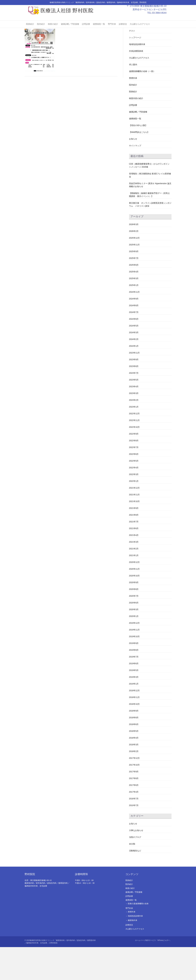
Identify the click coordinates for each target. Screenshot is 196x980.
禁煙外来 (133, 111)
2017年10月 (134, 798)
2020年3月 (134, 642)
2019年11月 (134, 662)
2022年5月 (134, 494)
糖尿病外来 (133, 953)
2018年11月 (134, 730)
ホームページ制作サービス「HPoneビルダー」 (153, 973)
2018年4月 (134, 771)
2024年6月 (134, 352)
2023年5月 (134, 413)
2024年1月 (134, 379)
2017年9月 (134, 804)
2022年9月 (134, 467)
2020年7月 (134, 629)
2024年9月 (134, 331)
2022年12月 (134, 446)
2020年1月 (134, 649)
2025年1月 (134, 318)
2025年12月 (134, 271)
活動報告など (135, 883)
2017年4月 (134, 825)
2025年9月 (134, 284)
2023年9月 (134, 392)
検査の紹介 (53, 29)
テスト (132, 64)
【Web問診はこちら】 (139, 165)
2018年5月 (134, 764)
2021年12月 (134, 521)
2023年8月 (134, 399)
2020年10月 (134, 608)
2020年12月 (134, 595)
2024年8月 (134, 338)
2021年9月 (134, 541)
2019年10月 (134, 669)
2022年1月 (134, 514)
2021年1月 (134, 588)
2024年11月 (134, 325)
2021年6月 (134, 561)
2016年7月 (134, 831)
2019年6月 (134, 696)
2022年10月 (134, 460)
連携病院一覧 (99, 29)
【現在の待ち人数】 (138, 158)
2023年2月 (134, 433)
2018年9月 (134, 744)
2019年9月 (134, 676)
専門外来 (112, 29)
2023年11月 (134, 386)
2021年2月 (134, 581)
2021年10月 (134, 534)
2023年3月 (134, 426)
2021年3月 (134, 575)
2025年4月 (134, 304)
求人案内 (133, 97)
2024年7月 (134, 345)
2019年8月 (134, 683)
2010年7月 (134, 838)
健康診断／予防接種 (70, 29)
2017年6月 (134, 818)
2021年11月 (134, 527)
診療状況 (123, 29)
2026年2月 (134, 264)
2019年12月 (134, 656)
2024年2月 (134, 372)
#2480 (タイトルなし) (139, 57)
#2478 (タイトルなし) (139, 50)
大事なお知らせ (136, 863)
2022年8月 (134, 473)
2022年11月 (134, 453)
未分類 (132, 877)
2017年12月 (134, 791)
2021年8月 (134, 548)
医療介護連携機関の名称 (138, 937)
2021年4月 (134, 568)
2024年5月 (134, 358)
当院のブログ (135, 870)
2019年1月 (134, 717)
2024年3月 (134, 365)
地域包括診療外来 (137, 77)
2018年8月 (134, 750)
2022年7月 (134, 480)
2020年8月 (134, 622)
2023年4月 (134, 419)
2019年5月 (134, 703)
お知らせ (133, 172)
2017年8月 (134, 811)
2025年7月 (134, 291)
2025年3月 (134, 311)
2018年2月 (134, 784)
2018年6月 (134, 757)
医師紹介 (30, 29)
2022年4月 (134, 500)
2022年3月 (134, 507)
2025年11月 (134, 277)
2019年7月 (134, 690)
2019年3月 (134, 710)
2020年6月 (134, 635)
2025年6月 (134, 298)
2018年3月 (134, 777)
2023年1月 (134, 440)
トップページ (135, 70)
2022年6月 (134, 487)
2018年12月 (134, 723)
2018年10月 (134, 737)
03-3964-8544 (162, 18)
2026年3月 (134, 257)
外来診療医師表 (136, 84)
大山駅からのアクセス (140, 29)
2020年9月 (134, 615)
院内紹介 (41, 29)
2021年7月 (134, 554)
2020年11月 (134, 602)
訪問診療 (86, 29)
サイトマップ (135, 179)
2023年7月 (134, 406)
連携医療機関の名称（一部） (142, 104)
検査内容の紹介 (136, 131)
